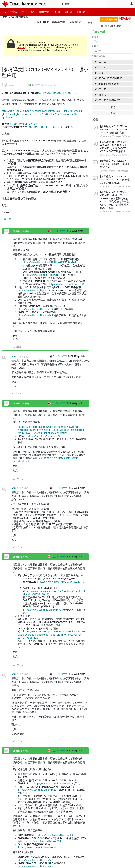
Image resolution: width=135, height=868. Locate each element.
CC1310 (73, 93)
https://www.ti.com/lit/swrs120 (55, 835)
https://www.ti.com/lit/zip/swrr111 (43, 275)
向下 (23, 348)
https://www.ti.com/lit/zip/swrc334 (43, 610)
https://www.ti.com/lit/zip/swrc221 (38, 790)
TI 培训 (53, 12)
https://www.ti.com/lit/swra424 (43, 841)
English (77, 12)
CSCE (101, 73)
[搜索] (82, 4)
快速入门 (65, 12)
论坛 (31, 12)
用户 (131, 4)
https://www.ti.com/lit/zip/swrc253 (38, 848)
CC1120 (102, 62)
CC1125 (102, 89)
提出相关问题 (108, 20)
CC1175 (102, 67)
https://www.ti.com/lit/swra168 (35, 866)
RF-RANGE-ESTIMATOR (110, 78)
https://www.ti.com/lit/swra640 (35, 860)
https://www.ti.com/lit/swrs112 (35, 290)
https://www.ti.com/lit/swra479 (35, 309)
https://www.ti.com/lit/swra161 (35, 315)
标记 (113, 107)
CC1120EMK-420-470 (109, 100)
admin (12, 85)
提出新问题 (125, 19)
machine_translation (109, 84)
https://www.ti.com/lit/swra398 (67, 284)
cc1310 (102, 95)
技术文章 (41, 12)
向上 (14, 348)
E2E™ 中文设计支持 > (14, 12)
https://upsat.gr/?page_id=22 (44, 436)
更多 (92, 23)
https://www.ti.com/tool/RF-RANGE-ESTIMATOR (50, 262)
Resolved (99, 32)
